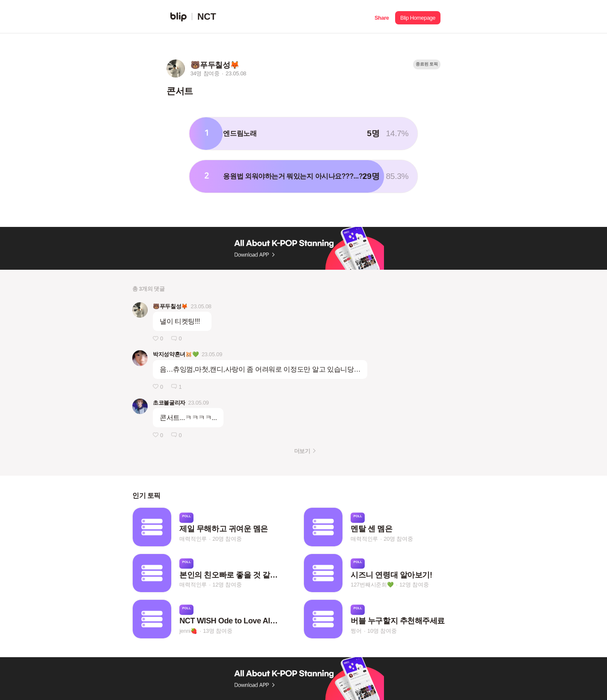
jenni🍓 (188, 631)
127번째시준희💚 (372, 585)
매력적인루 (193, 539)
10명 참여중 (382, 631)
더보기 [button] (302, 451)
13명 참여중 (217, 631)
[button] (382, 17)
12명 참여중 (227, 585)
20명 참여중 (227, 539)
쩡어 (356, 631)
